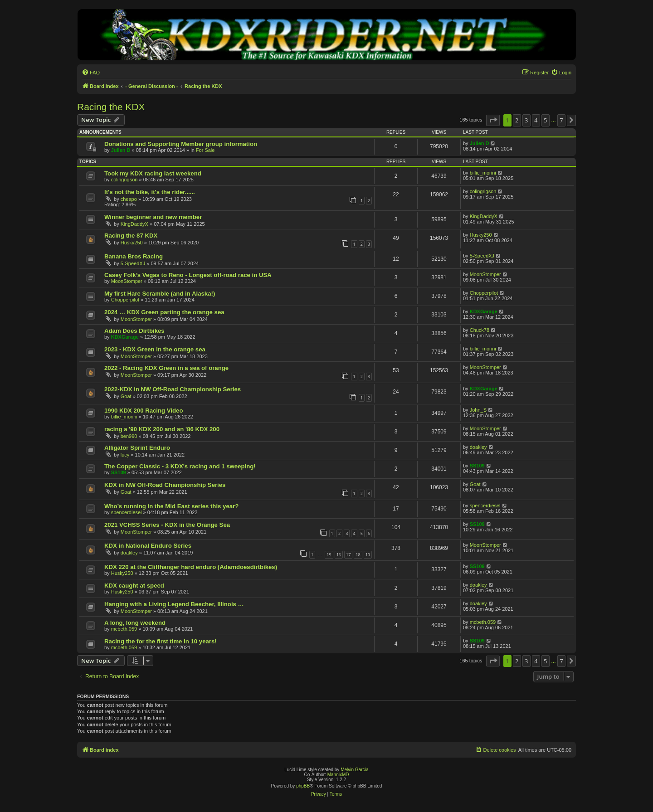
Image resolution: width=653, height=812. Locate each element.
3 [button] (526, 120)
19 (368, 555)
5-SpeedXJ (133, 263)
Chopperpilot (125, 300)
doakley (478, 447)
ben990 (129, 436)
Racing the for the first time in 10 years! (161, 641)
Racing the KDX (111, 107)
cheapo (129, 199)
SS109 (119, 472)
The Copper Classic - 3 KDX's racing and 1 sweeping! (180, 466)
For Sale (205, 150)
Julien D (121, 150)
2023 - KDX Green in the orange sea (155, 349)
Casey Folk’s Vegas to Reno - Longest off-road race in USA (188, 275)
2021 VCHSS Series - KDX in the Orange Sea (167, 525)
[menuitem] (91, 73)
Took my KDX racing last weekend (153, 173)
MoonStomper (127, 281)
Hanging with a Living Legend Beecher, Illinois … (174, 604)
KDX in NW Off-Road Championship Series (165, 485)
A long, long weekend (135, 623)
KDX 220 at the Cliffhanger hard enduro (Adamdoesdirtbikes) (191, 567)
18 (358, 555)
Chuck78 (480, 330)
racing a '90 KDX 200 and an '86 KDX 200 (162, 429)
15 (329, 555)
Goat (126, 396)
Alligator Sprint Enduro (137, 448)
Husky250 (132, 243)
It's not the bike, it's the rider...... (150, 192)
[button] (493, 120)
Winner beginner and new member (153, 217)
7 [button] (561, 120)
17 (348, 555)
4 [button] (536, 120)
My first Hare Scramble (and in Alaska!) (160, 294)
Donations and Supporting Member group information (181, 144)
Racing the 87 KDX (131, 236)
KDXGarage (484, 311)
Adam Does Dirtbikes (134, 331)
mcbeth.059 (124, 629)
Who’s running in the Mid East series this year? (171, 506)
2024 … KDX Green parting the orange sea (164, 312)
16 (339, 555)
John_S (478, 410)
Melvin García (355, 770)
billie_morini (483, 173)
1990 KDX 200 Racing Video (144, 411)
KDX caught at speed (134, 586)
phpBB (303, 786)
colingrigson (124, 180)
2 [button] (517, 120)
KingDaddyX (134, 224)
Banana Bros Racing (134, 256)
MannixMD (338, 775)
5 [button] (545, 120)
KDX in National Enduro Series (148, 546)
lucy (125, 455)
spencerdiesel (127, 512)
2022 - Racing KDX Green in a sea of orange (166, 368)
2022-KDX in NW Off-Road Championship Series (173, 389)
